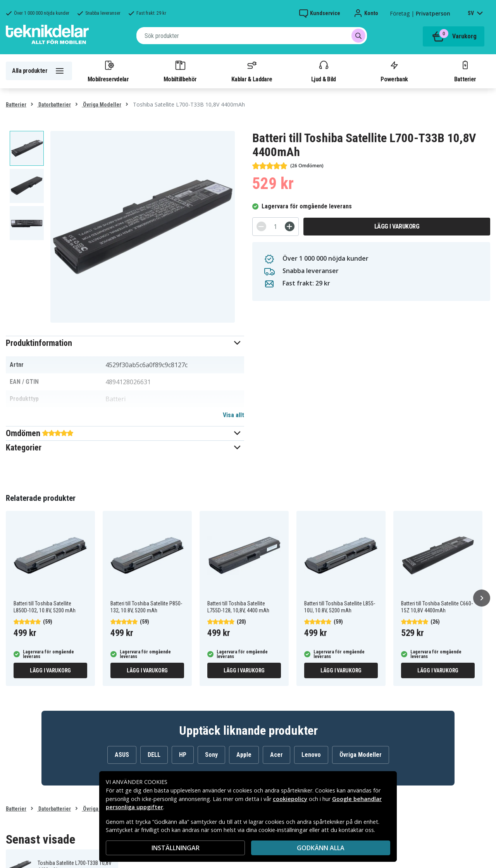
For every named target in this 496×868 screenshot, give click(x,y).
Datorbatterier (54, 105)
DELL (154, 755)
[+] (290, 226)
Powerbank (394, 71)
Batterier (465, 71)
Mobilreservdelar (108, 71)
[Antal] (276, 227)
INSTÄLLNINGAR (176, 848)
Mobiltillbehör (180, 71)
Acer (276, 755)
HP (183, 755)
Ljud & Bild (323, 71)
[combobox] (252, 36)
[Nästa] (482, 598)
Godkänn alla (321, 848)
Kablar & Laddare (252, 71)
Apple (244, 755)
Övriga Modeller (102, 105)
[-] (261, 226)
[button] (125, 343)
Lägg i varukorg (397, 226)
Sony (211, 755)
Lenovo (311, 755)
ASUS (122, 755)
